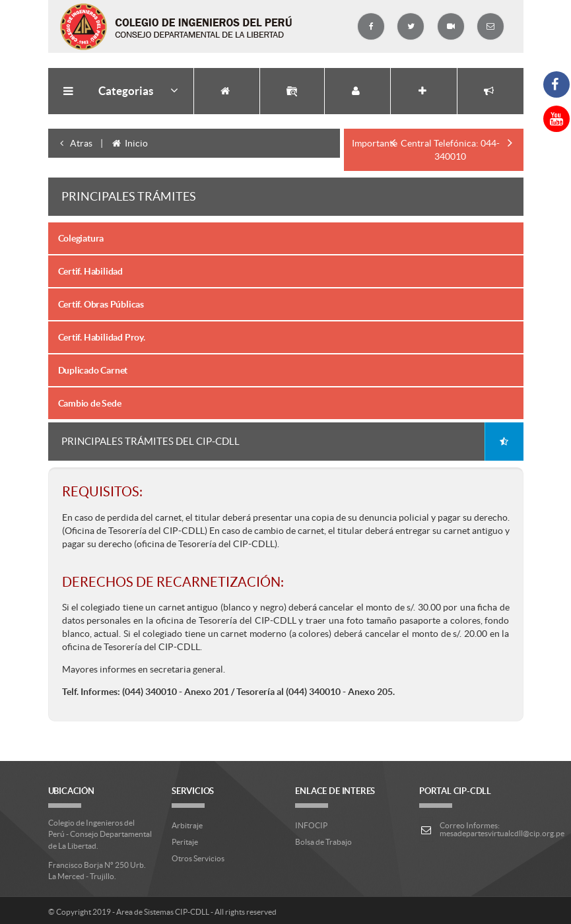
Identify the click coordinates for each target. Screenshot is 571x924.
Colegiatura (81, 238)
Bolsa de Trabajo (323, 842)
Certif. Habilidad (90, 271)
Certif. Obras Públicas (101, 304)
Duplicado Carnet (93, 370)
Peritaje (185, 842)
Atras (74, 143)
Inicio (129, 143)
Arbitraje (187, 825)
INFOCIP (311, 825)
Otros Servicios (198, 858)
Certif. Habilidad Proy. (102, 337)
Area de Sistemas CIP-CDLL (163, 912)
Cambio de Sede (90, 403)
